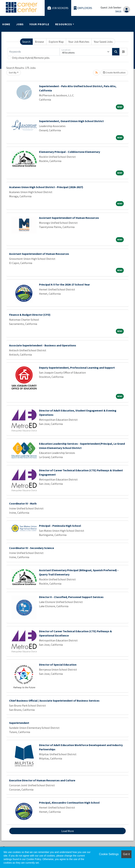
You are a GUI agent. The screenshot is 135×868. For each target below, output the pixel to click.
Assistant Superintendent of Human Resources (69, 218)
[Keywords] (34, 52)
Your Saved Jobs (103, 42)
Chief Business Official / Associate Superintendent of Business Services (54, 701)
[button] (123, 52)
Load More (68, 831)
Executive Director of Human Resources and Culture (42, 780)
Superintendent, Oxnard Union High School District (71, 121)
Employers (83, 8)
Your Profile (39, 24)
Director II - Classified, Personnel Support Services (71, 597)
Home (6, 24)
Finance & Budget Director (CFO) (30, 315)
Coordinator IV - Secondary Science (32, 548)
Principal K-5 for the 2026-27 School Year (64, 284)
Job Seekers (58, 8)
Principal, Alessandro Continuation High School (69, 803)
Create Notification (114, 73)
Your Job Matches (79, 42)
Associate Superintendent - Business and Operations (43, 345)
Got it (126, 854)
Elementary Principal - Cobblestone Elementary (70, 152)
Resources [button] (64, 24)
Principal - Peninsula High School (60, 526)
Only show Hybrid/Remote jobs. (31, 58)
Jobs (20, 24)
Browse (39, 42)
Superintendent (19, 723)
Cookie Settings (109, 854)
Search (26, 42)
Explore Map (56, 42)
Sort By (13, 73)
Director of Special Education (58, 665)
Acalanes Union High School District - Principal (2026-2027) (46, 187)
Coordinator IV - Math (23, 503)
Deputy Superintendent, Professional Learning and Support (77, 368)
